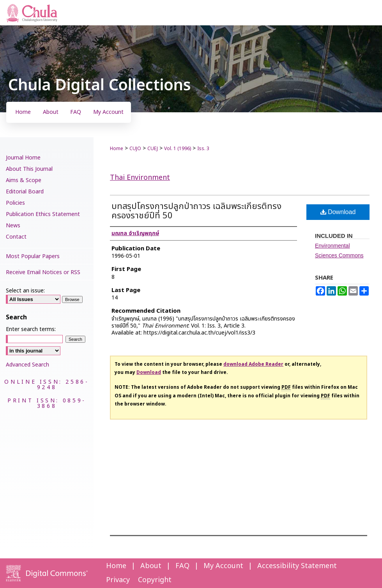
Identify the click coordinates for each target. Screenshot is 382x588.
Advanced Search (27, 365)
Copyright (155, 580)
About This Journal (29, 169)
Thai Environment (140, 178)
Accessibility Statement (297, 566)
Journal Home (23, 158)
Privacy (118, 580)
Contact (16, 237)
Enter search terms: (31, 329)
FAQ (182, 566)
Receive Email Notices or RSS (43, 272)
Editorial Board (25, 192)
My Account (223, 566)
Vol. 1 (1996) (178, 149)
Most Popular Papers (33, 256)
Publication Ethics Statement (43, 214)
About (151, 566)
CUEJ (153, 149)
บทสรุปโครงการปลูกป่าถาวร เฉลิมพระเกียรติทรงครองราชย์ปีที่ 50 (196, 211)
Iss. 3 (203, 149)
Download (338, 212)
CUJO (135, 149)
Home (117, 149)
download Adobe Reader (253, 364)
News (13, 226)
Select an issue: (25, 291)
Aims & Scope (24, 180)
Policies (15, 203)
